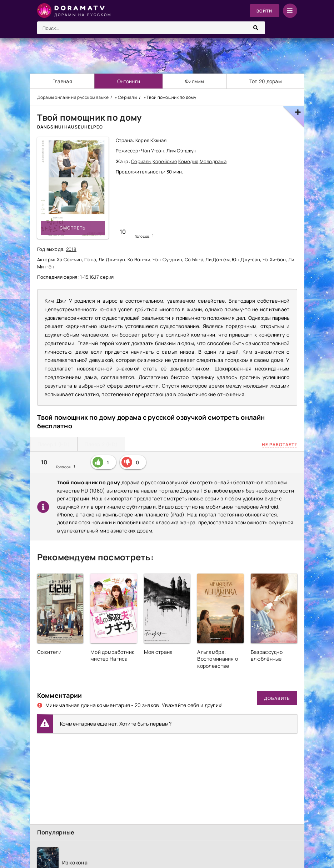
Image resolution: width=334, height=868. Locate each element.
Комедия (188, 161)
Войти (264, 11)
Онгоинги (129, 81)
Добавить (277, 698)
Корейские (165, 161)
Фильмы (195, 81)
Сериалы (141, 161)
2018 (71, 249)
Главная (62, 81)
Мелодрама (213, 161)
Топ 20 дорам (266, 81)
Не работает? (280, 445)
